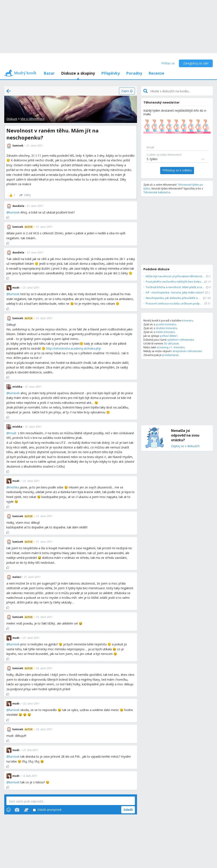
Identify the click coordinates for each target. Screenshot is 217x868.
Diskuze (12, 119)
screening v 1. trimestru (171, 347)
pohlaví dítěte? (169, 336)
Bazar (49, 73)
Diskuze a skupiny (78, 73)
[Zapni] (127, 91)
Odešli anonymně (47, 810)
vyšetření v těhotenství (180, 340)
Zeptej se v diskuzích (185, 446)
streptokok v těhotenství (187, 351)
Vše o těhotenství (32, 119)
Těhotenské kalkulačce (157, 192)
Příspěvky (111, 73)
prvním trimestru (166, 324)
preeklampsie (170, 355)
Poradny (134, 73)
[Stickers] (26, 810)
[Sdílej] (25, 195)
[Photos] (17, 810)
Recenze (156, 73)
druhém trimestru (167, 328)
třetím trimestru (165, 332)
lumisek (14, 212)
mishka (14, 487)
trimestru (188, 321)
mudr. (13, 433)
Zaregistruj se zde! (196, 63)
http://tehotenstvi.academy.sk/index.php (74, 348)
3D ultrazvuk (171, 344)
